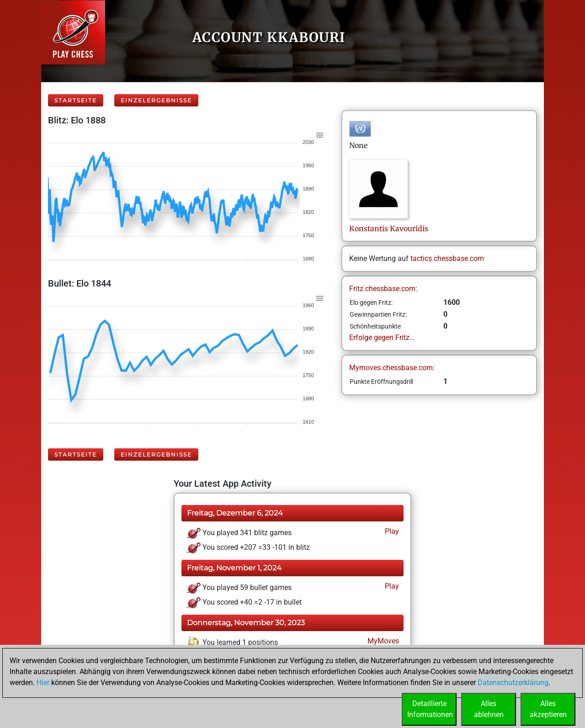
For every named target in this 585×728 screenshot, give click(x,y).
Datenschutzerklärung (513, 683)
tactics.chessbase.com (447, 258)
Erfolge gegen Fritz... (382, 337)
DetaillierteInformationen (430, 709)
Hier (43, 683)
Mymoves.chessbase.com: (392, 368)
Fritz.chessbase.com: (383, 289)
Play (391, 531)
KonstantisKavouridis (389, 228)
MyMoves (382, 641)
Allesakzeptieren (548, 709)
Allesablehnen (489, 709)
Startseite (76, 100)
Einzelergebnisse (156, 100)
